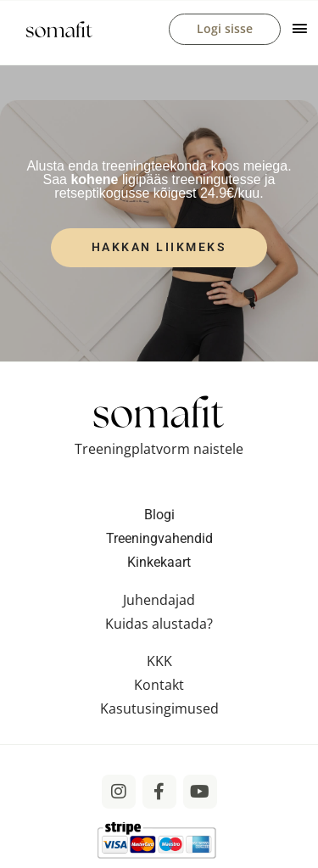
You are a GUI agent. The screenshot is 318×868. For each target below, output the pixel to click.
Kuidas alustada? (159, 624)
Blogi (159, 515)
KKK (159, 661)
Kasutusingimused (159, 708)
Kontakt (159, 685)
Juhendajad (159, 600)
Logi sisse (225, 28)
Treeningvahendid (159, 538)
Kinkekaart (159, 562)
